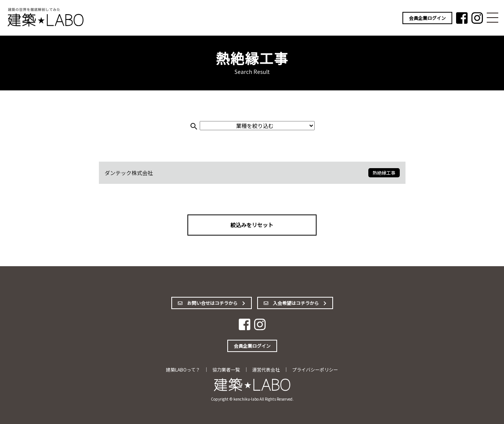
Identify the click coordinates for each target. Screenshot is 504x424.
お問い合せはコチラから (212, 303)
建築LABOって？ (183, 369)
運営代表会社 (266, 369)
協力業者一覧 (226, 369)
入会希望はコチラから (295, 303)
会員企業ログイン (427, 18)
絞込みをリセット (252, 225)
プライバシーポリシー (315, 369)
